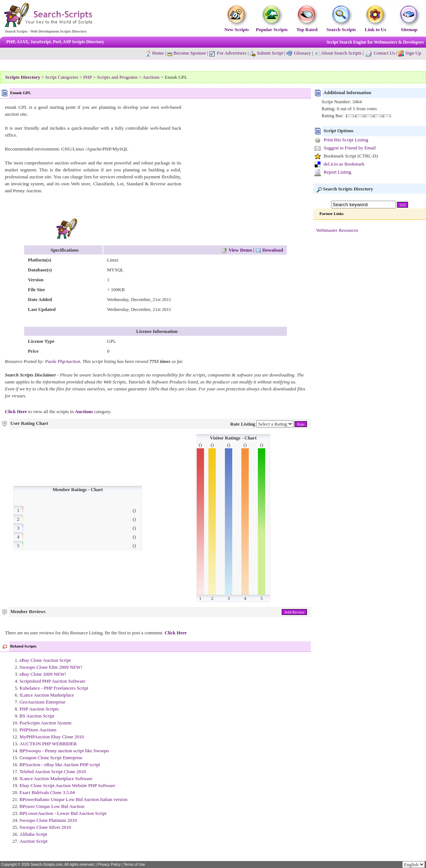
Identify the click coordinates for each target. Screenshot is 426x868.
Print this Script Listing (346, 140)
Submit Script (266, 53)
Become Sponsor (186, 53)
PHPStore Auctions (38, 730)
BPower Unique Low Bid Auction (52, 806)
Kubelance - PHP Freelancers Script (54, 688)
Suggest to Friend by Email (350, 148)
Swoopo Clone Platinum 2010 (48, 820)
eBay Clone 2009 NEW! (43, 674)
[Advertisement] (245, 155)
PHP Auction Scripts (39, 709)
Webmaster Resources (337, 230)
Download (269, 250)
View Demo (237, 250)
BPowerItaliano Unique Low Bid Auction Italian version (73, 799)
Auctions (151, 77)
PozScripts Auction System (45, 723)
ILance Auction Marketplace (47, 695)
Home (158, 53)
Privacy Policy (109, 865)
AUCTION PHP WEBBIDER (48, 744)
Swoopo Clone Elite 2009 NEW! (51, 667)
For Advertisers (228, 53)
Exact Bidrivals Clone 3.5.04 (47, 792)
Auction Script (33, 841)
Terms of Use (134, 865)
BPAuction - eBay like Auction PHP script (60, 765)
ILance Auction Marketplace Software (56, 778)
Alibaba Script (33, 834)
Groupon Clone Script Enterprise (51, 758)
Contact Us (384, 53)
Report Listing (338, 172)
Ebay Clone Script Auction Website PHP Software (67, 785)
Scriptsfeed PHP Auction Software (52, 681)
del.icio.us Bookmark (344, 164)
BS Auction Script (37, 716)
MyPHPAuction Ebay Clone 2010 (52, 737)
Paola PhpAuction (63, 361)
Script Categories (62, 77)
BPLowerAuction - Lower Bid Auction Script (63, 813)
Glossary (302, 53)
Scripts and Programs (117, 77)
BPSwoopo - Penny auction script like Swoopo (64, 751)
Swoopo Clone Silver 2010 (45, 827)
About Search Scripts (341, 53)
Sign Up (413, 53)
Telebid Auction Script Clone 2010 (53, 771)
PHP (87, 77)
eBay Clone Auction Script (45, 660)
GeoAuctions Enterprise (42, 702)
